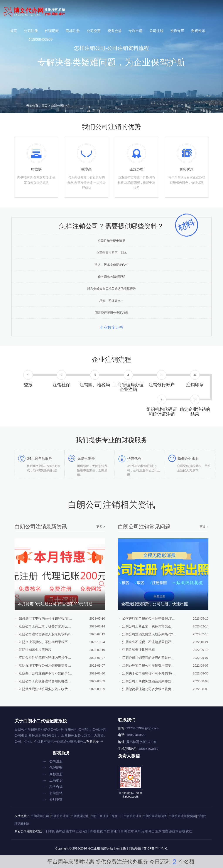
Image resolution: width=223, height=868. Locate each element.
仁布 (131, 831)
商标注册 (73, 31)
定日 (86, 831)
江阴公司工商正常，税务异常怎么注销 (43, 626)
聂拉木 (174, 831)
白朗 (124, 831)
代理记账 (52, 31)
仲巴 (151, 831)
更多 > (101, 527)
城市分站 (107, 848)
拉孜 (100, 831)
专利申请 (135, 31)
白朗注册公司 (40, 816)
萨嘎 (182, 831)
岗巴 (189, 831)
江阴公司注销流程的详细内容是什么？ (43, 658)
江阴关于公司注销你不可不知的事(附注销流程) (43, 673)
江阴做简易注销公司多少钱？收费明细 (43, 689)
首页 (14, 31)
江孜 (79, 831)
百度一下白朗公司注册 (127, 816)
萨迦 (93, 831)
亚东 (158, 831)
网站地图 (135, 848)
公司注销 (156, 31)
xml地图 (121, 848)
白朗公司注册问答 (155, 816)
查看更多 (95, 741)
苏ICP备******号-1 (155, 848)
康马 (138, 831)
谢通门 (115, 831)
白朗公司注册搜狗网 (182, 816)
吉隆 (165, 831)
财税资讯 (198, 31)
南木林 (71, 831)
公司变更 (94, 31)
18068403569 (41, 40)
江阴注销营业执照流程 (36, 650)
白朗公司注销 (60, 106)
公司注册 (31, 31)
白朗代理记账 (80, 816)
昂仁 (107, 831)
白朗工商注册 (100, 816)
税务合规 (115, 31)
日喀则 (51, 831)
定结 (145, 831)
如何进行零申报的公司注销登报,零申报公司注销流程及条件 (43, 618)
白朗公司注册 (60, 816)
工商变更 (53, 780)
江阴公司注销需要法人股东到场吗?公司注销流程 (43, 634)
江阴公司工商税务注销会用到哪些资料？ (43, 681)
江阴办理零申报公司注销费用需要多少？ (43, 665)
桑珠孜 (61, 831)
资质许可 (177, 31)
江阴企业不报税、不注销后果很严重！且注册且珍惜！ (43, 642)
